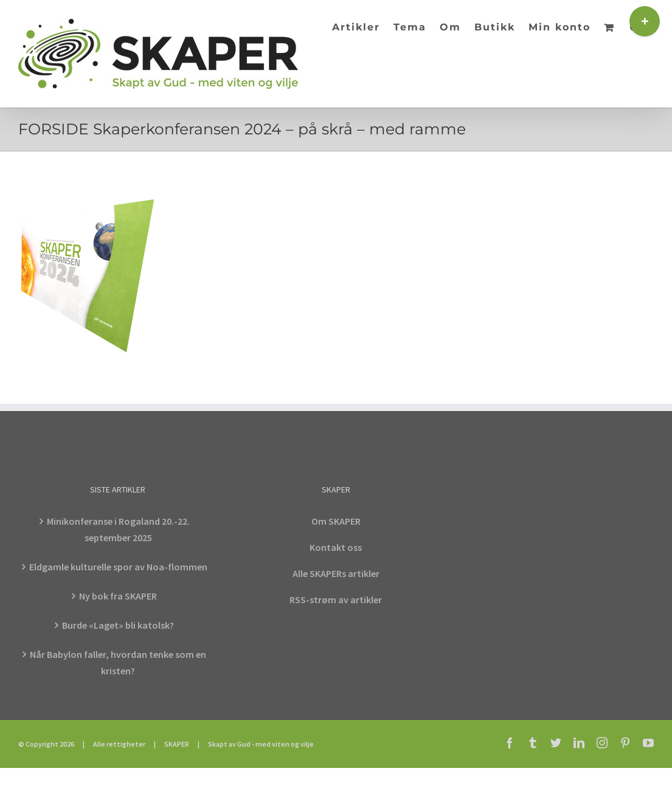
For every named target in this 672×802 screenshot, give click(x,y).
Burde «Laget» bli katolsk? (118, 625)
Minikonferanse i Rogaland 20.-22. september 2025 (118, 529)
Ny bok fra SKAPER (118, 596)
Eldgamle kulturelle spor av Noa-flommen (118, 567)
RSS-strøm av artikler (336, 600)
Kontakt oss (336, 547)
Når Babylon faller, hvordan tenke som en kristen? (118, 662)
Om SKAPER (336, 521)
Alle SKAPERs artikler (336, 573)
